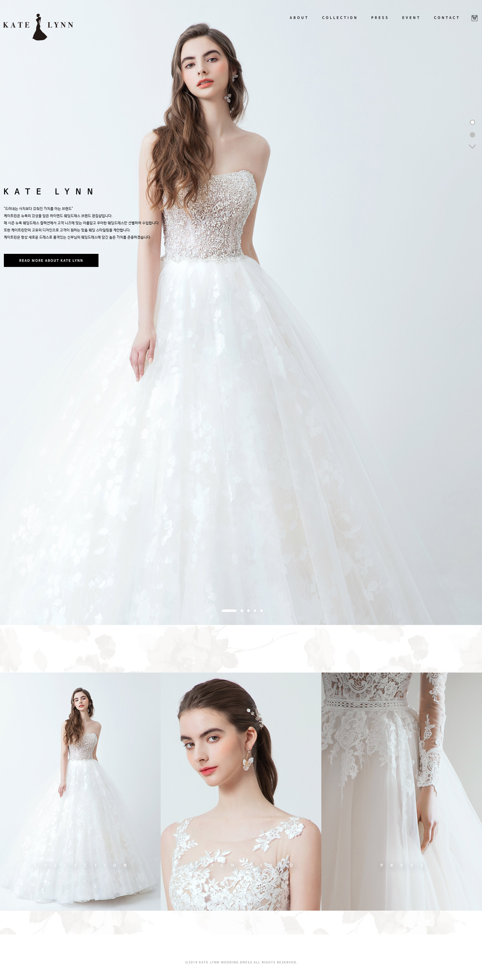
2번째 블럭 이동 (472, 135)
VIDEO (241, 792)
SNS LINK (475, 18)
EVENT (412, 21)
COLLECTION (340, 21)
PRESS (380, 21)
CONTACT (447, 21)
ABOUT (298, 21)
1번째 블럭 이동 (472, 122)
